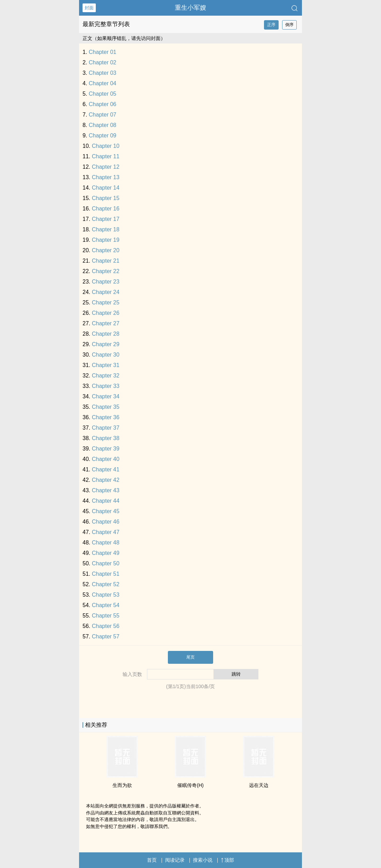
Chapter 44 (106, 501)
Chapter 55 (106, 616)
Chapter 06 (103, 104)
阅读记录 (175, 860)
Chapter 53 (106, 595)
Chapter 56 (106, 626)
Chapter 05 (103, 94)
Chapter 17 (106, 219)
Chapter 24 (106, 292)
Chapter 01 (103, 52)
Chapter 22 (106, 271)
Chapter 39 (106, 449)
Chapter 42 (106, 480)
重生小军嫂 (190, 8)
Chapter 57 (106, 636)
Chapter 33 (106, 386)
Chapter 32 (106, 376)
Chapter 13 (106, 177)
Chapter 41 (106, 469)
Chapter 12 (106, 167)
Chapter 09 (103, 136)
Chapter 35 (106, 407)
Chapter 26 (106, 313)
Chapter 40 (106, 459)
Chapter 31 (106, 365)
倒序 (289, 25)
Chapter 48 (106, 543)
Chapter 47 (106, 532)
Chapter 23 (106, 282)
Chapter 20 (106, 250)
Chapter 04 (103, 83)
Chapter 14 (106, 188)
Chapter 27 (106, 323)
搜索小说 (203, 860)
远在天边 (259, 785)
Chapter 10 (106, 146)
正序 (271, 25)
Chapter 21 (106, 261)
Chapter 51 (106, 574)
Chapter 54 (106, 605)
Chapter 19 (106, 240)
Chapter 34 (106, 396)
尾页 (190, 657)
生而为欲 (122, 785)
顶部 (227, 860)
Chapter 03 (103, 73)
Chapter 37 (106, 428)
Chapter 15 (106, 198)
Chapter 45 (106, 511)
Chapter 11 (106, 156)
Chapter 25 (106, 302)
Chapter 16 (106, 209)
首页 (152, 860)
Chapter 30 (106, 355)
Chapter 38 (106, 438)
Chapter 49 (106, 553)
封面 (89, 8)
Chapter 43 (106, 490)
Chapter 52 (106, 584)
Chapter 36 (106, 417)
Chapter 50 (106, 563)
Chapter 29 (106, 344)
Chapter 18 (106, 229)
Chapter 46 (106, 522)
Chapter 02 (103, 62)
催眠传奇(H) (190, 785)
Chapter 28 (106, 334)
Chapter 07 (103, 115)
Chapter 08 (103, 125)
